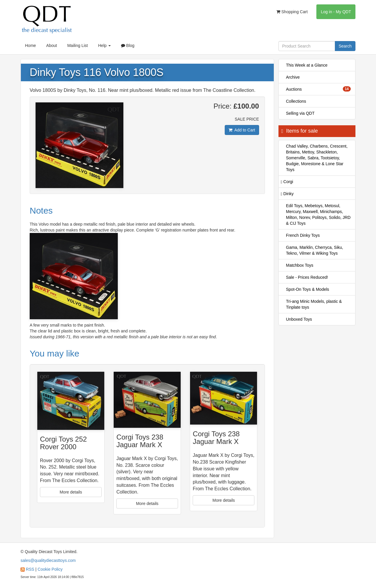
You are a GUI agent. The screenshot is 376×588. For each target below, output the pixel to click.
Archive (293, 77)
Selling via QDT (300, 113)
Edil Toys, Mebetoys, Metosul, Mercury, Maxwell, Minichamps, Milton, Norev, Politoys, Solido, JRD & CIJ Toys (318, 214)
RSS (30, 569)
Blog (128, 45)
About (52, 45)
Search (345, 46)
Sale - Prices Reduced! (307, 277)
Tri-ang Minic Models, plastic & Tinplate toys (314, 304)
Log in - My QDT (336, 12)
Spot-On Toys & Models (308, 289)
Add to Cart (242, 130)
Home (30, 45)
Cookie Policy (50, 569)
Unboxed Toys (299, 319)
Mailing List (78, 45)
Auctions (319, 89)
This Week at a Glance (307, 65)
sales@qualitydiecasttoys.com (48, 560)
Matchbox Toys (300, 265)
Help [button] (104, 45)
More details (71, 492)
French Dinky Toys (303, 235)
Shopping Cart (292, 12)
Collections (296, 101)
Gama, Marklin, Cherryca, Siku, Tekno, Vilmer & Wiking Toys (315, 250)
